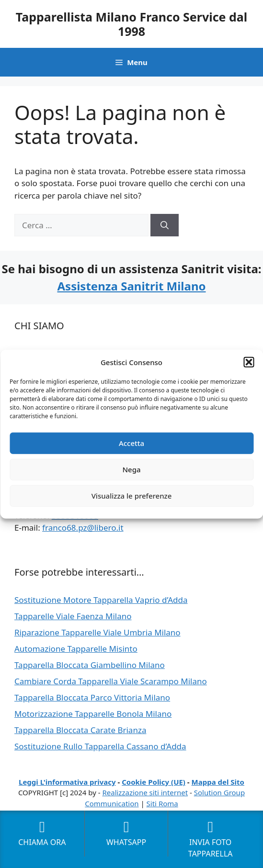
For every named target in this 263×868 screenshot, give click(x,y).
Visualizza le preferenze (132, 496)
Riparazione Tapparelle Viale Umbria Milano (97, 632)
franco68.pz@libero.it (83, 528)
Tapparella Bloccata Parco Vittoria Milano (92, 697)
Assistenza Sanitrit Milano (131, 286)
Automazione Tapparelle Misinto (76, 649)
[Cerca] (165, 225)
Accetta (131, 443)
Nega (131, 469)
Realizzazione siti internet (145, 792)
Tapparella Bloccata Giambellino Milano (90, 665)
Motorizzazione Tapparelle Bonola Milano (93, 714)
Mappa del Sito (218, 782)
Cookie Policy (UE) (154, 782)
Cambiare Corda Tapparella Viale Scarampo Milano (111, 681)
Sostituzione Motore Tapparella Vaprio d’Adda (101, 600)
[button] (249, 362)
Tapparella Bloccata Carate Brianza (80, 730)
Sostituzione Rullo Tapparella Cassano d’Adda (100, 746)
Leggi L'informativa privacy (67, 782)
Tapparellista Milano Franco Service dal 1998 (132, 24)
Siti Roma (162, 803)
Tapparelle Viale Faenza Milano (73, 616)
